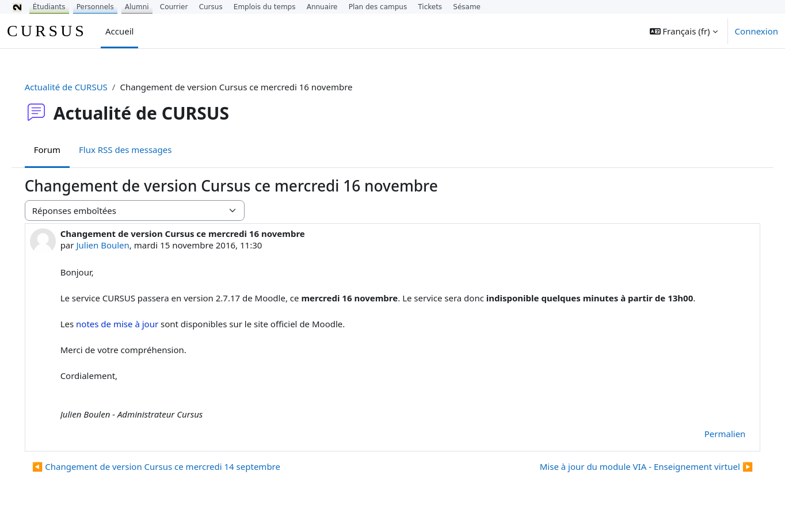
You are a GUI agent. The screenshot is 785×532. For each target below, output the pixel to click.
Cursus (211, 7)
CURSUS (47, 31)
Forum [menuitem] (63, 150)
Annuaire (322, 7)
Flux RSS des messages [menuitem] (141, 150)
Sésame (467, 7)
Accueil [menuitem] (119, 31)
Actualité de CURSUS (82, 87)
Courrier (174, 7)
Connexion (757, 31)
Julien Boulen (119, 245)
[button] (684, 31)
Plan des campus (378, 7)
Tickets (430, 7)
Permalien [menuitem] (708, 434)
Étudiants (49, 7)
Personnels (95, 7)
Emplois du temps (265, 7)
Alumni (137, 7)
